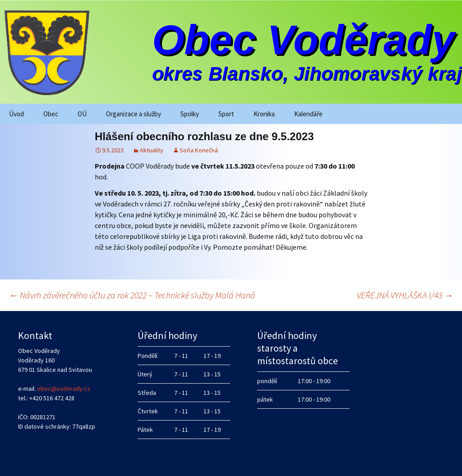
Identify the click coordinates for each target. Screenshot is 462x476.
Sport (226, 114)
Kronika (264, 114)
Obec (51, 114)
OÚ (82, 114)
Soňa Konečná (199, 150)
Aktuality (152, 150)
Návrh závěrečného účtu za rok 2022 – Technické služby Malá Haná (132, 295)
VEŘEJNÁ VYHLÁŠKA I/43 (405, 295)
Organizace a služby (134, 114)
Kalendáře (308, 114)
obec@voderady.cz (64, 389)
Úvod (16, 114)
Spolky (190, 114)
